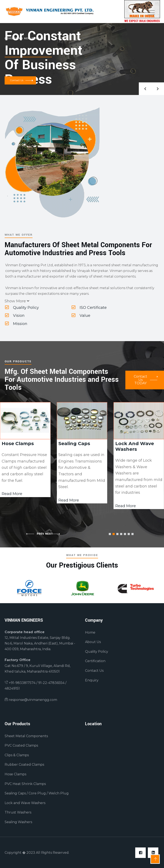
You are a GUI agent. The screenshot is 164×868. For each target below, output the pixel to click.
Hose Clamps (18, 444)
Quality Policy (22, 308)
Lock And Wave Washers (135, 446)
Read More (69, 500)
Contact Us (94, 671)
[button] (110, 534)
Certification (95, 661)
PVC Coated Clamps (21, 745)
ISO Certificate (89, 308)
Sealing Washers (18, 822)
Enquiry (92, 680)
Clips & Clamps (17, 755)
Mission (16, 324)
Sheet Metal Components (26, 736)
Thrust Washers (18, 812)
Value (81, 316)
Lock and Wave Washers (25, 803)
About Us (93, 642)
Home (90, 632)
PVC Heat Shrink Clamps (25, 784)
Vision (15, 316)
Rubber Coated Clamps (24, 765)
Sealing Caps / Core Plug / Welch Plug (37, 793)
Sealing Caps (74, 444)
